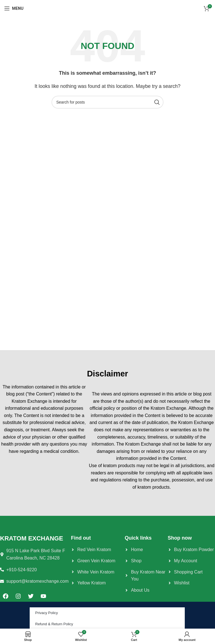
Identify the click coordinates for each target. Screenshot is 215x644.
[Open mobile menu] (14, 8)
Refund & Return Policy (54, 624)
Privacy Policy (47, 613)
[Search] (107, 102)
